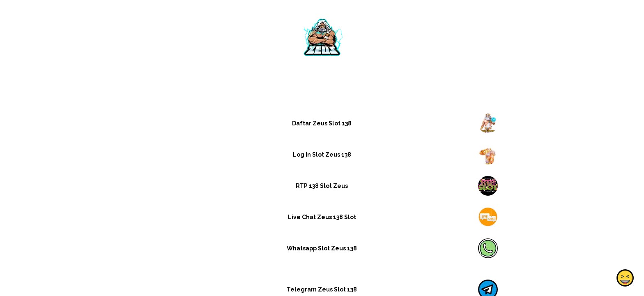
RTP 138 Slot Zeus (322, 186)
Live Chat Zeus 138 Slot (322, 217)
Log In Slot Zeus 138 (322, 155)
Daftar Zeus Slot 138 (322, 123)
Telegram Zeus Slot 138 (322, 289)
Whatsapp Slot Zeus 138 (322, 248)
